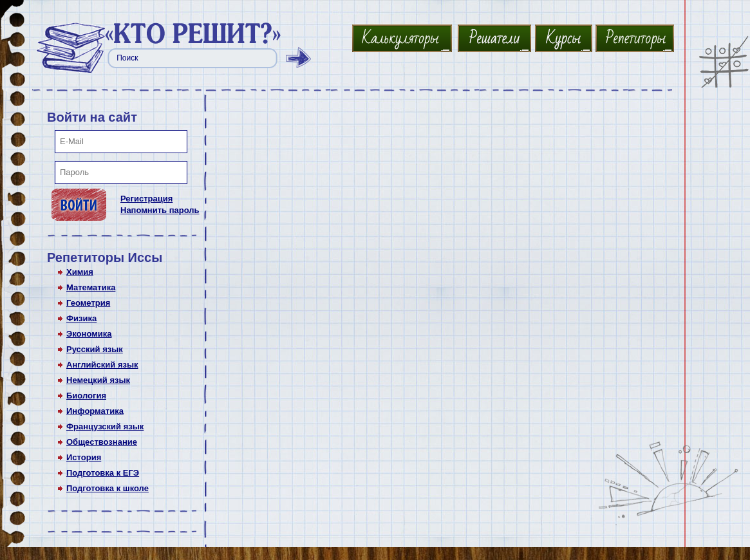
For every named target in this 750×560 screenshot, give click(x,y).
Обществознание (102, 442)
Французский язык (105, 426)
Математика (91, 287)
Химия (80, 272)
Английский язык (102, 365)
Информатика (95, 411)
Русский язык (95, 349)
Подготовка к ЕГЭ (103, 473)
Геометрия (88, 303)
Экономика (89, 334)
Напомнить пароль (160, 210)
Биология (86, 396)
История (84, 457)
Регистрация (146, 199)
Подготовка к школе (108, 488)
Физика (81, 318)
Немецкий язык (98, 380)
